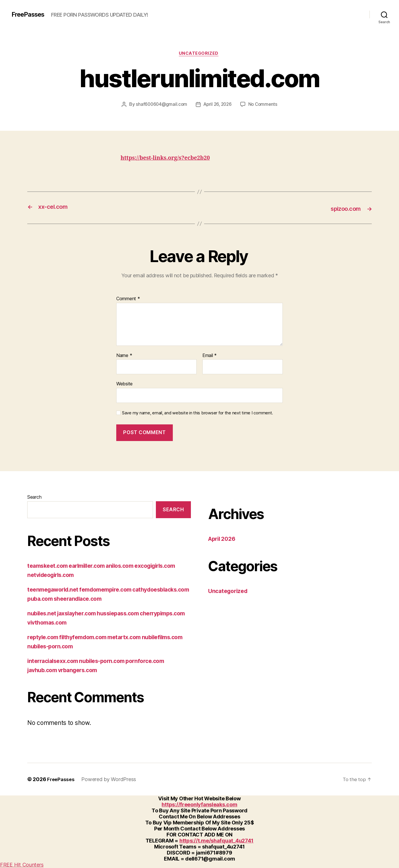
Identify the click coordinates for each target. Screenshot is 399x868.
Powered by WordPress (110, 780)
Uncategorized (199, 54)
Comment (128, 299)
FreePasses (30, 14)
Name (124, 356)
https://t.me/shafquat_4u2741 (216, 841)
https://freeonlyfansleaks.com (199, 805)
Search (34, 498)
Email (210, 356)
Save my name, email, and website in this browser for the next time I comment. (197, 413)
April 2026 (223, 539)
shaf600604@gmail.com (160, 105)
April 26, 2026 (218, 105)
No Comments (265, 105)
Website (124, 384)
